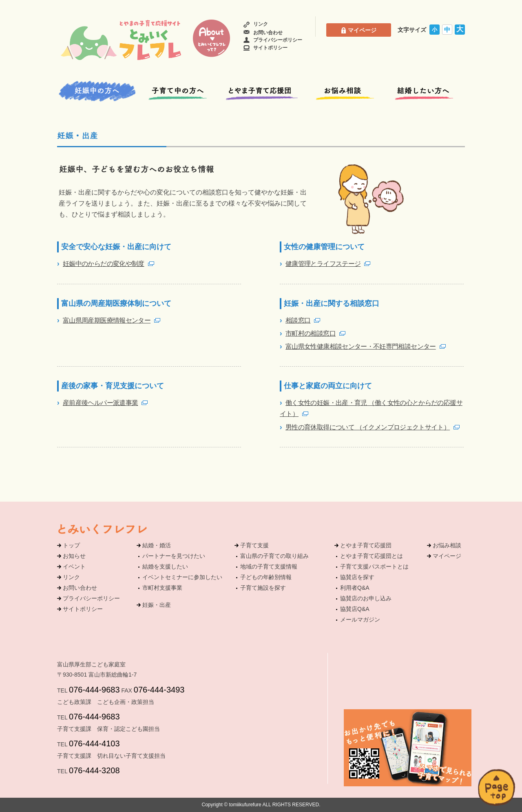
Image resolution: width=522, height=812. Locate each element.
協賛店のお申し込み (366, 598)
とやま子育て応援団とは (372, 556)
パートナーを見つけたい (174, 556)
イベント (74, 566)
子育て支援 (254, 545)
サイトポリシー (265, 48)
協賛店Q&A (355, 609)
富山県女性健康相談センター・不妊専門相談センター (361, 346)
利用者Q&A (355, 588)
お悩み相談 (447, 545)
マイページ (359, 30)
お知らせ (74, 556)
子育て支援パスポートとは (374, 566)
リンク (256, 24)
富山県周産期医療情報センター (107, 320)
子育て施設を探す (263, 588)
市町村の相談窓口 (311, 333)
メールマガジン (360, 620)
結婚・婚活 (157, 545)
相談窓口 (298, 320)
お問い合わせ (263, 33)
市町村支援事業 (162, 588)
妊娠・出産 (157, 605)
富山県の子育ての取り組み (274, 556)
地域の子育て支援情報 (269, 566)
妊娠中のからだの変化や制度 (104, 264)
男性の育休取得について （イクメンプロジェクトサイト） (368, 427)
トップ (71, 545)
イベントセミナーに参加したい (182, 577)
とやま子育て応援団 (366, 545)
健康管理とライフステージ (323, 264)
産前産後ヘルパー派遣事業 (100, 403)
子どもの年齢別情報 (266, 577)
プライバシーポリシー (273, 40)
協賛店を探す (357, 577)
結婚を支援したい (165, 566)
